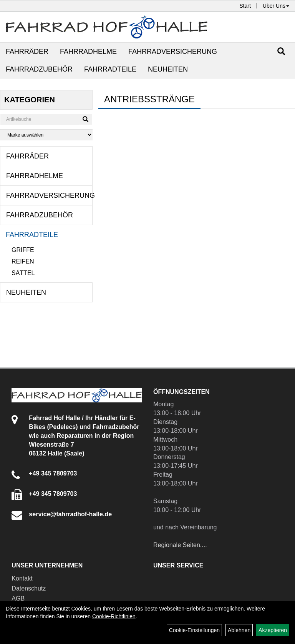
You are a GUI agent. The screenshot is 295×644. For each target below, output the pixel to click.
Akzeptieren (273, 630)
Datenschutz (29, 588)
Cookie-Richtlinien (114, 616)
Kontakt (22, 578)
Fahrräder (27, 52)
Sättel (23, 273)
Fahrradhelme (88, 52)
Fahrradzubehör (39, 69)
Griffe (23, 250)
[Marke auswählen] (46, 135)
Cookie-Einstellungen (194, 630)
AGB (18, 598)
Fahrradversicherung (173, 52)
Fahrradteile (110, 69)
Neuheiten (168, 69)
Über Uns (276, 6)
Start (245, 6)
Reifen (23, 261)
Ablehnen (239, 630)
